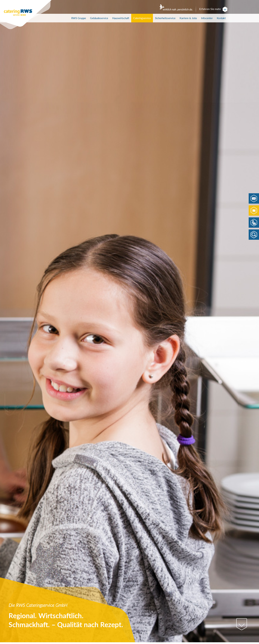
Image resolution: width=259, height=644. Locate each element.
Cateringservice (142, 18)
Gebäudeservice (99, 18)
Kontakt (221, 18)
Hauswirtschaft (121, 18)
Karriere (188, 18)
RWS (79, 18)
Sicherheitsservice (165, 18)
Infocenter (207, 18)
